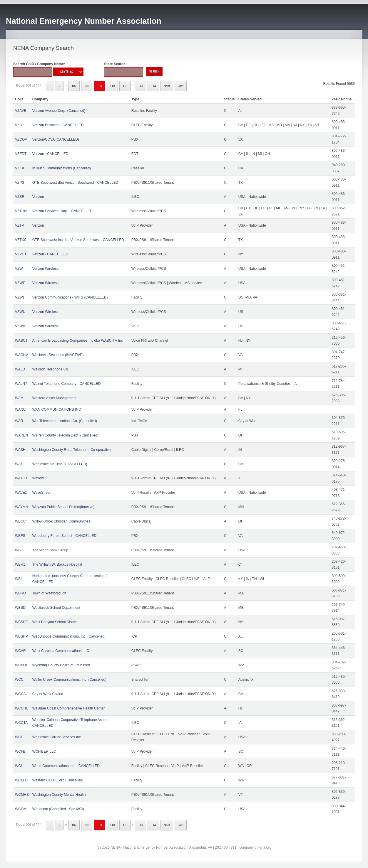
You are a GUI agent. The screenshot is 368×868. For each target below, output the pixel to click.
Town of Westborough (49, 593)
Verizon (38, 197)
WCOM (21, 809)
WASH (20, 450)
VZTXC (21, 240)
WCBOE (22, 665)
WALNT (21, 384)
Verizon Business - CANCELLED (58, 125)
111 (125, 86)
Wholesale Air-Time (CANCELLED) (60, 464)
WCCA (20, 694)
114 (153, 86)
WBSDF (21, 622)
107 (74, 86)
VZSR (20, 197)
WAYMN (22, 507)
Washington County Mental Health (59, 795)
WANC (20, 409)
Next (167, 86)
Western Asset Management (55, 398)
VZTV (20, 225)
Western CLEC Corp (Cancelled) (58, 780)
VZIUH (20, 168)
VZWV (20, 326)
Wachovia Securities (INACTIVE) (58, 355)
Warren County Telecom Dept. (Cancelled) (65, 435)
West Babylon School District (55, 622)
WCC (19, 680)
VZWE (20, 283)
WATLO (21, 478)
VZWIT (20, 297)
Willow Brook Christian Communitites (61, 521)
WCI (18, 766)
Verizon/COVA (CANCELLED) (56, 139)
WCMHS (22, 795)
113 (141, 86)
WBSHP (21, 636)
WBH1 (20, 564)
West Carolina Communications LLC (61, 651)
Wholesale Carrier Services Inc (57, 737)
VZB (18, 125)
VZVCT (21, 254)
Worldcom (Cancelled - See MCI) (58, 809)
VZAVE (21, 111)
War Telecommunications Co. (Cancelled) (65, 421)
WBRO (20, 593)
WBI (18, 579)
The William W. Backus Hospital (57, 564)
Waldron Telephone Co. (51, 369)
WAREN (21, 435)
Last (181, 86)
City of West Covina (48, 694)
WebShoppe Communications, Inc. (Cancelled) (69, 636)
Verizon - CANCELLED (50, 154)
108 (87, 86)
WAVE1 (21, 493)
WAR (19, 421)
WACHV (21, 355)
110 (112, 86)
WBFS (20, 536)
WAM (19, 398)
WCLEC (21, 780)
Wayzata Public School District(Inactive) (63, 507)
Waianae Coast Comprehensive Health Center (68, 708)
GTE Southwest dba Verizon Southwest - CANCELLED (75, 183)
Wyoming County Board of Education (61, 665)
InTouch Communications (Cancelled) (62, 168)
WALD (20, 369)
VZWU (20, 312)
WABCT (21, 341)
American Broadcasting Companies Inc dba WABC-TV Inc (78, 341)
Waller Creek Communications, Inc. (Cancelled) (69, 680)
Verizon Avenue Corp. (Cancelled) (59, 111)
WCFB (20, 751)
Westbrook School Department (56, 608)
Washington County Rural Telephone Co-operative (72, 450)
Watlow (38, 478)
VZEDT (21, 154)
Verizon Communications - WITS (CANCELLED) (70, 297)
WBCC (20, 521)
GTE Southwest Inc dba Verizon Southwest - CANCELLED (78, 240)
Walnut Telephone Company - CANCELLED (67, 384)
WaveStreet (41, 493)
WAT (19, 464)
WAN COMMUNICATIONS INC (57, 409)
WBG (19, 550)
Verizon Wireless (45, 269)
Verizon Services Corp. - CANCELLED (62, 211)
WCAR (20, 651)
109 (99, 86)
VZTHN (21, 211)
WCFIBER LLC (44, 751)
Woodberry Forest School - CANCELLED (65, 536)
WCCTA (21, 723)
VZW (19, 269)
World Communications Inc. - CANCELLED (66, 766)
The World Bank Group (50, 550)
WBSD (20, 608)
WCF (19, 737)
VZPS (20, 183)
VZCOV (21, 139)
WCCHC (22, 708)
